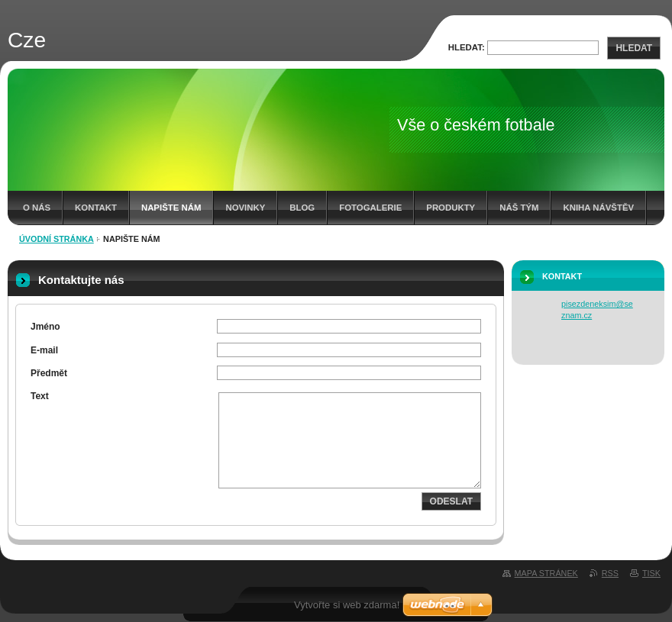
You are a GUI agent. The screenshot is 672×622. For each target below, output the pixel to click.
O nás (37, 208)
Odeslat (451, 501)
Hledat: (467, 47)
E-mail (44, 350)
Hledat (634, 48)
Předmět (49, 373)
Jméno (45, 327)
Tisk (651, 573)
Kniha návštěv (598, 208)
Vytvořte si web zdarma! (347, 605)
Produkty (451, 208)
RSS (610, 573)
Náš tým (519, 208)
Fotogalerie (370, 208)
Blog (302, 208)
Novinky (245, 208)
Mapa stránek (546, 573)
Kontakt (96, 208)
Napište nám (171, 208)
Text (40, 396)
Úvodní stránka (57, 239)
